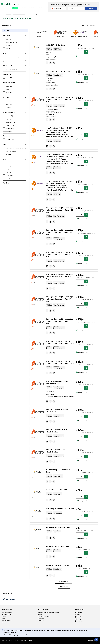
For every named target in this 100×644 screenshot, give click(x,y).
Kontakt (40, 614)
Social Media (79, 609)
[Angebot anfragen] (50, 63)
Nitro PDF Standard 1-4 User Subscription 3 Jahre (56, 451)
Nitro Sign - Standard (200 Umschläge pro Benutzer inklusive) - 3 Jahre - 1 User (59, 277)
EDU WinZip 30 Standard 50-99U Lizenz (60, 509)
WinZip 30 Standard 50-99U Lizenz (58, 527)
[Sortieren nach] (92, 25)
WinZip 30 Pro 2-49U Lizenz (55, 45)
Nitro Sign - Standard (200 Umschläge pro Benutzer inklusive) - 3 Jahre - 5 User (59, 99)
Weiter (91, 8)
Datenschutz (12, 640)
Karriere (4, 616)
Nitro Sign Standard (59, 36)
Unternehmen (7, 609)
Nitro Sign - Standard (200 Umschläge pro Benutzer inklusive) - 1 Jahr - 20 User (59, 299)
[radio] (80, 25)
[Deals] (15, 8)
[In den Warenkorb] (86, 52)
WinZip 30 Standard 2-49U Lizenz (58, 546)
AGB (18, 640)
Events (3, 622)
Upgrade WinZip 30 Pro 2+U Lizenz (58, 71)
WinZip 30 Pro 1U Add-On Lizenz (57, 565)
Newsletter (41, 620)
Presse (3, 618)
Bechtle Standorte (7, 614)
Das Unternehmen (7, 612)
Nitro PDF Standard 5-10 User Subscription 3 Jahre (56, 431)
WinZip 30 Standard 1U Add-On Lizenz (60, 490)
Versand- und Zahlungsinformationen (48, 612)
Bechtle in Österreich (44, 616)
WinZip (39, 36)
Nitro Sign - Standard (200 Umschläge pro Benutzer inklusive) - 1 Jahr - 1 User (60, 362)
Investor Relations (7, 620)
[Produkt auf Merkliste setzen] (47, 63)
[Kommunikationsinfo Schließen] (96, 640)
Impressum (5, 640)
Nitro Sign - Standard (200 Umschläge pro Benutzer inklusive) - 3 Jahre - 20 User (59, 232)
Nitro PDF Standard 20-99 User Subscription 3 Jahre (57, 382)
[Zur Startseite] (6, 6)
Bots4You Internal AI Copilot (79, 36)
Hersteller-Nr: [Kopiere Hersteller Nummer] (57, 49)
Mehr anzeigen (64, 587)
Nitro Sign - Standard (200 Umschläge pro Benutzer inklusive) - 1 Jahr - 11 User (59, 321)
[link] (34, 14)
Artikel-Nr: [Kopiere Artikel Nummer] (49, 49)
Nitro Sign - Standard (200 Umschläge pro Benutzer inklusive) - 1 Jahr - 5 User (60, 342)
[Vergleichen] (54, 63)
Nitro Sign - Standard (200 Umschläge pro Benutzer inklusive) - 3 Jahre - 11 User (59, 254)
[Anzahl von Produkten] (78, 52)
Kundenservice (44, 609)
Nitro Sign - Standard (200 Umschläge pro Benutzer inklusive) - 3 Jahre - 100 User (59, 210)
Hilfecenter (41, 618)
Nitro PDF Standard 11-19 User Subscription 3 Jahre (57, 411)
